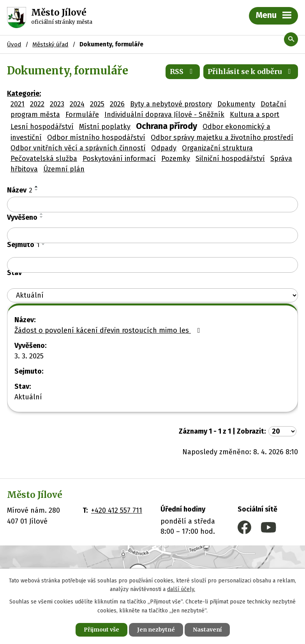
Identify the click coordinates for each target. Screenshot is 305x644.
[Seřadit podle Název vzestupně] (37, 187)
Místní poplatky (105, 127)
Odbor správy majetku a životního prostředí (222, 138)
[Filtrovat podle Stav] (152, 296)
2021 (18, 104)
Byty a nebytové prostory (171, 104)
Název (20, 190)
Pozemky (176, 159)
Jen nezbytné (156, 630)
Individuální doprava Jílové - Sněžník (164, 115)
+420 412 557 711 (117, 510)
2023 (57, 104)
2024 (77, 104)
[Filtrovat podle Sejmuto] (152, 265)
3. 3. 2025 (29, 356)
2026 (117, 104)
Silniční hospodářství (230, 159)
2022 (37, 104)
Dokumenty (236, 104)
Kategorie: (24, 94)
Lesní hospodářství (42, 127)
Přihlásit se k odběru (251, 71)
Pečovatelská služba (44, 159)
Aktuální (28, 397)
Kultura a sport (255, 115)
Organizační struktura (217, 148)
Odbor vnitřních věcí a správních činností (78, 148)
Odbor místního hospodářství (96, 138)
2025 (97, 104)
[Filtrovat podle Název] (152, 205)
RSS (183, 71)
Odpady (164, 148)
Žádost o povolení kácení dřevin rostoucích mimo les (109, 330)
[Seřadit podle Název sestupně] (37, 190)
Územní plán (64, 169)
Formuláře (82, 115)
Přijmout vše (101, 630)
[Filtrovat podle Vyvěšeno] (152, 235)
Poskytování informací (119, 159)
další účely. (181, 590)
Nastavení (207, 630)
